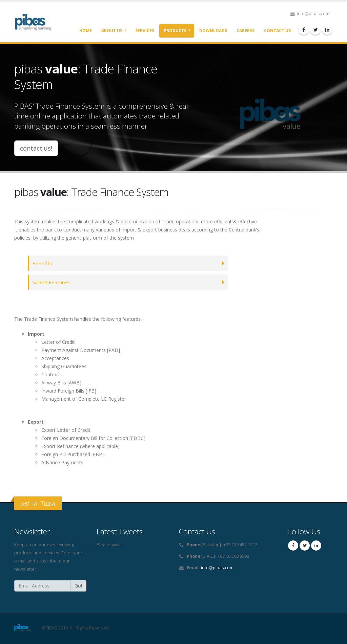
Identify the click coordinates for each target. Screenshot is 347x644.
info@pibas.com (217, 568)
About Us (112, 31)
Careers (246, 31)
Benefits (43, 263)
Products (175, 31)
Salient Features (52, 282)
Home (86, 31)
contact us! (36, 148)
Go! (78, 586)
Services (145, 31)
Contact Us (277, 31)
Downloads (213, 31)
